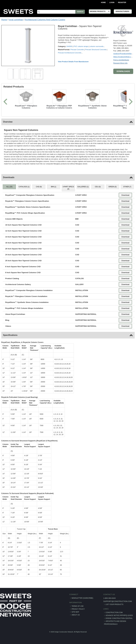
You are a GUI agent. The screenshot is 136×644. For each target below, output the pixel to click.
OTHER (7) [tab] (127, 187)
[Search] (61, 12)
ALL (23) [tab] (9, 187)
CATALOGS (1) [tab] (24, 187)
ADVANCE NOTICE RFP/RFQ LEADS (119, 615)
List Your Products (114, 604)
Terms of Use (78, 606)
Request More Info (120, 63)
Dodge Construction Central (119, 618)
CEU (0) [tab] (98, 187)
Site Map (75, 612)
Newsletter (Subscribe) (82, 598)
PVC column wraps (81, 46)
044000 (69, 46)
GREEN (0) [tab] (112, 187)
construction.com (114, 613)
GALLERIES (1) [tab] (83, 187)
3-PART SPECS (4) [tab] (68, 188)
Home (103, 3)
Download (125, 195)
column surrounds (97, 46)
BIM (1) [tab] (54, 187)
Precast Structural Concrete (96, 50)
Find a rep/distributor (121, 60)
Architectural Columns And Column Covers (45, 20)
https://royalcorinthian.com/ (124, 57)
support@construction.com (118, 601)
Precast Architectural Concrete (70, 53)
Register (122, 3)
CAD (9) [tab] (39, 187)
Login (112, 3)
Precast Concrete (77, 50)
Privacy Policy (78, 609)
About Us (76, 615)
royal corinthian (16, 20)
